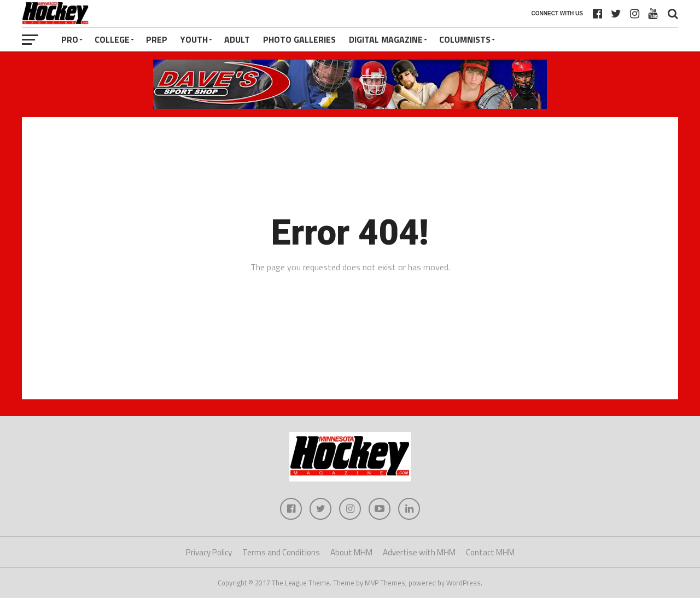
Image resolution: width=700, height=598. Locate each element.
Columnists (465, 39)
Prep (157, 39)
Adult (237, 39)
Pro (70, 39)
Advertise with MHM (419, 552)
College (112, 39)
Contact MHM (490, 552)
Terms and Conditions (281, 552)
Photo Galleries (299, 39)
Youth (194, 39)
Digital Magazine (386, 39)
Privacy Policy (209, 552)
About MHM (351, 552)
